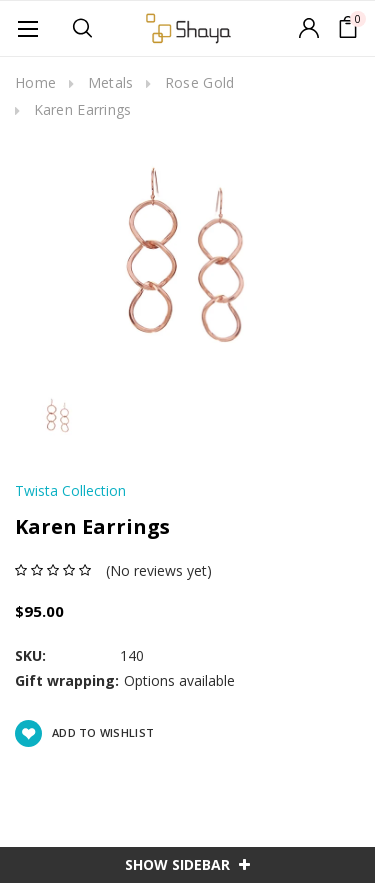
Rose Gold (200, 82)
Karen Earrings (83, 109)
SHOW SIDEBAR (187, 864)
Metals (111, 82)
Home (35, 82)
